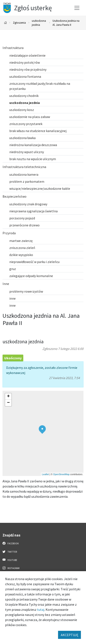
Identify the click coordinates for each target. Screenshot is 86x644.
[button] (42, 430)
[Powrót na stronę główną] (6, 23)
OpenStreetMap (61, 474)
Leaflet (45, 474)
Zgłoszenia (19, 23)
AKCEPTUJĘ (69, 635)
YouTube (10, 560)
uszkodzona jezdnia (39, 23)
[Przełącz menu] (77, 8)
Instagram (11, 568)
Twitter (10, 552)
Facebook (11, 543)
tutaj (41, 609)
